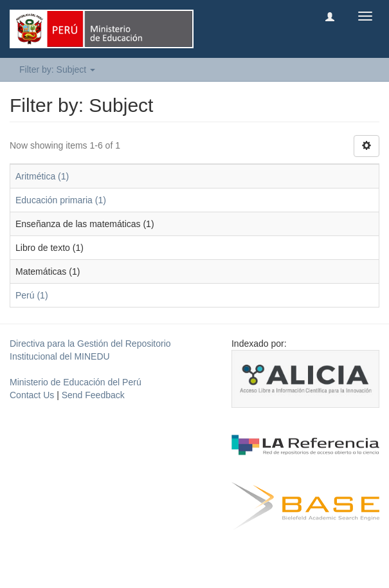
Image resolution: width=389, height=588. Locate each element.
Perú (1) (32, 295)
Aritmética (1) (42, 176)
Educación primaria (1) (61, 200)
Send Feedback (93, 395)
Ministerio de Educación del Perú (76, 382)
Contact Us (32, 395)
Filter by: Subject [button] (57, 69)
